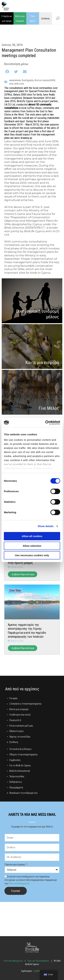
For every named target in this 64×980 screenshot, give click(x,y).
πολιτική (19, 84)
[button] (8, 72)
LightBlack (38, 971)
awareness (15, 80)
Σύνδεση (45, 18)
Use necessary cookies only (32, 555)
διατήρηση (28, 80)
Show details (46, 526)
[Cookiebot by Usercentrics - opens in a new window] (46, 423)
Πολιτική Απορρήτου (19, 883)
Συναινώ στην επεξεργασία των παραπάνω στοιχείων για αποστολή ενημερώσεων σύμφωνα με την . (31, 880)
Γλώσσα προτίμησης (15, 865)
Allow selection (32, 546)
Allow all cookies (32, 536)
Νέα (11, 84)
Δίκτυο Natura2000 (45, 80)
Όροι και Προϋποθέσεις (38, 961)
